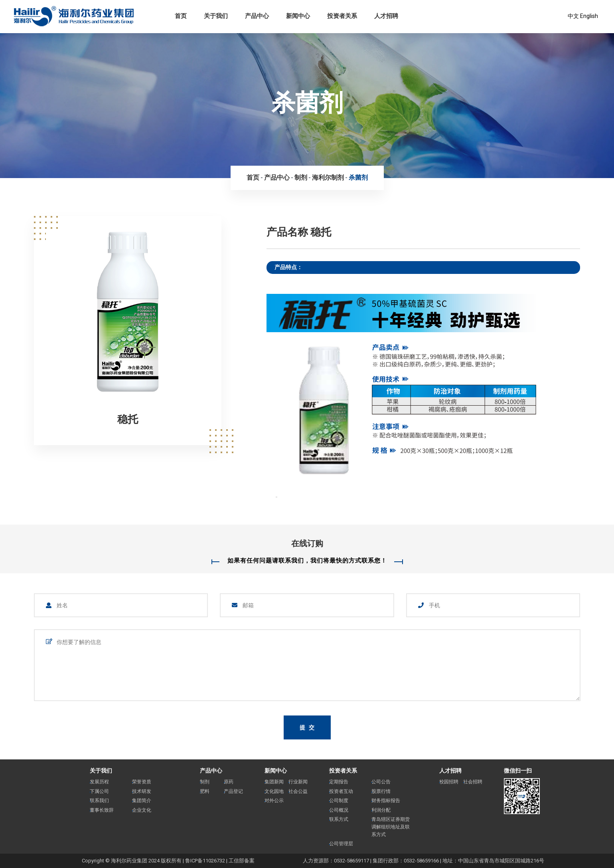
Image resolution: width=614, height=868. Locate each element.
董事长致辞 (102, 810)
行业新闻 (298, 782)
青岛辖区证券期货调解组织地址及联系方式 (391, 827)
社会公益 (298, 791)
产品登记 (233, 791)
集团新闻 (274, 782)
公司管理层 (341, 844)
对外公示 (274, 801)
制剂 (301, 177)
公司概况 (339, 810)
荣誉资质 (142, 782)
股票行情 (381, 791)
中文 (573, 16)
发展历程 (99, 782)
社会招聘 (473, 782)
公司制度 (339, 801)
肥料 (205, 791)
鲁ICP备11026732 (205, 861)
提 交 (308, 727)
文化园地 (274, 791)
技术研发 (142, 791)
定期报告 (339, 782)
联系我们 (99, 801)
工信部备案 (242, 861)
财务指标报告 (386, 801)
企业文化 (142, 810)
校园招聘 (449, 782)
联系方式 (339, 819)
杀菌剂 (358, 177)
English (589, 16)
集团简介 (142, 801)
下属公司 (99, 791)
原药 (229, 782)
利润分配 (381, 810)
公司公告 (381, 782)
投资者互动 (341, 791)
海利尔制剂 (328, 177)
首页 (253, 177)
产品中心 (277, 177)
